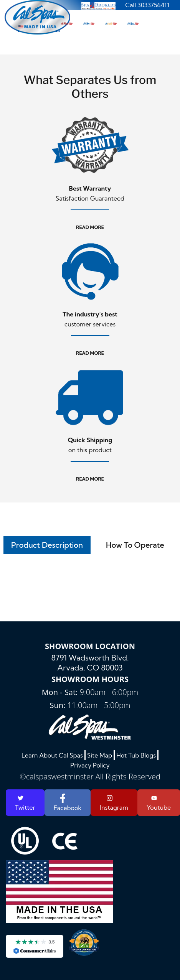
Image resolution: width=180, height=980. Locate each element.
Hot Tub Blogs (136, 755)
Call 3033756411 (147, 5)
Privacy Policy (90, 765)
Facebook (68, 803)
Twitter (25, 803)
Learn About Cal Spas (52, 755)
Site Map (100, 755)
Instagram (114, 803)
